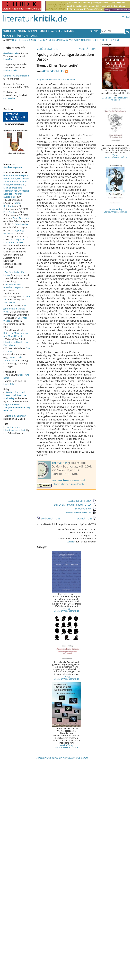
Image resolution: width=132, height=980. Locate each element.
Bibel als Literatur (17, 416)
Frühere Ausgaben (22, 40)
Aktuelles (9, 31)
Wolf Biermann (18, 185)
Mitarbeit (9, 36)
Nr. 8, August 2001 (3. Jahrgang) (51, 40)
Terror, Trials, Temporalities (13, 359)
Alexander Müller (53, 71)
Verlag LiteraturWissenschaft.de (66, 610)
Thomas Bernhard (12, 204)
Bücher (44, 31)
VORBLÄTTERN (88, 49)
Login (34, 36)
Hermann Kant (11, 191)
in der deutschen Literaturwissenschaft (14, 429)
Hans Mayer (10, 59)
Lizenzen (71, 542)
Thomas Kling (60, 463)
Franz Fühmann (21, 218)
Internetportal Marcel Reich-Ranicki (14, 241)
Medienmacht (10, 70)
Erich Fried (9, 212)
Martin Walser (14, 182)
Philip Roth (25, 175)
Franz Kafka (9, 384)
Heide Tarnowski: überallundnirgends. (14, 286)
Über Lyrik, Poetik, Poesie (106, 40)
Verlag (126, 17)
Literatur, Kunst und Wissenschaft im (15, 395)
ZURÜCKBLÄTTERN (47, 49)
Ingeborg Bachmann (14, 232)
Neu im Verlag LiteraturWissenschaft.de (66, 746)
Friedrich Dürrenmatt (13, 195)
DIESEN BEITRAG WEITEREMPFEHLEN (75, 505)
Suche (94, 31)
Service (69, 31)
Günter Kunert (11, 175)
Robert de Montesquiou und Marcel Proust (16, 335)
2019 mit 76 (9, 303)
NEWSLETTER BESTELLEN (81, 513)
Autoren (57, 31)
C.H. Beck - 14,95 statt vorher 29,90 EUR (116, 99)
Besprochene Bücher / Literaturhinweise (57, 80)
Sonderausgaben (13, 167)
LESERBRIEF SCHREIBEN (82, 501)
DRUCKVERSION (86, 509)
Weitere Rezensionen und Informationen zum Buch (68, 482)
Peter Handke (21, 224)
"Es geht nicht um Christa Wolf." (15, 309)
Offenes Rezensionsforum (16, 76)
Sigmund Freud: (17, 407)
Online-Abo (9, 98)
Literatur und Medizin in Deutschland (16, 344)
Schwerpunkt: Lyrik (81, 40)
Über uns (23, 36)
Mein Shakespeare (13, 188)
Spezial (33, 31)
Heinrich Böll (10, 179)
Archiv (22, 31)
